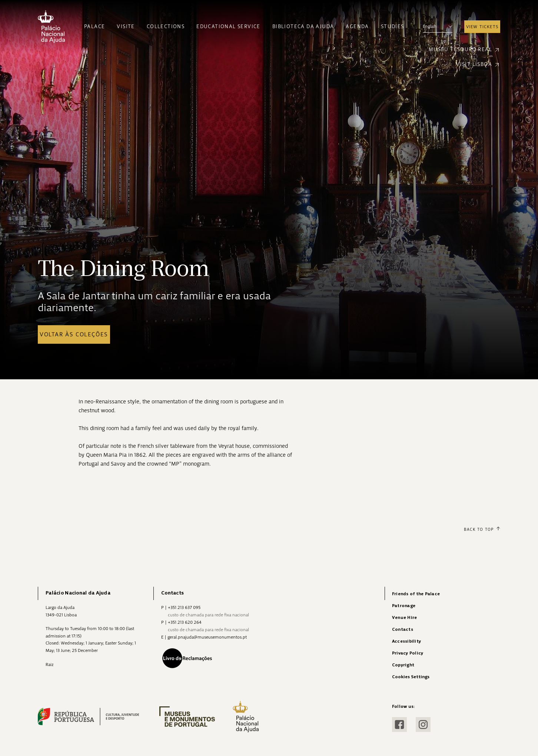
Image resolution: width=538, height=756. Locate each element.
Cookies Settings (411, 677)
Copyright (403, 665)
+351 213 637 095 (184, 607)
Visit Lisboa (478, 65)
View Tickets (482, 27)
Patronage (404, 606)
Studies (393, 26)
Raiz (50, 665)
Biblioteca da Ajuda (303, 26)
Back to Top (482, 529)
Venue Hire (404, 618)
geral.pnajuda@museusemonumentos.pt (207, 637)
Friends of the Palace (416, 594)
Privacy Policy (408, 653)
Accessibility (406, 641)
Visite (126, 26)
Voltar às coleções (74, 334)
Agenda (357, 26)
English (438, 26)
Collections (166, 26)
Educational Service (228, 26)
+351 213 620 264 (185, 622)
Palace (94, 26)
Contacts (403, 630)
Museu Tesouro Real (464, 50)
